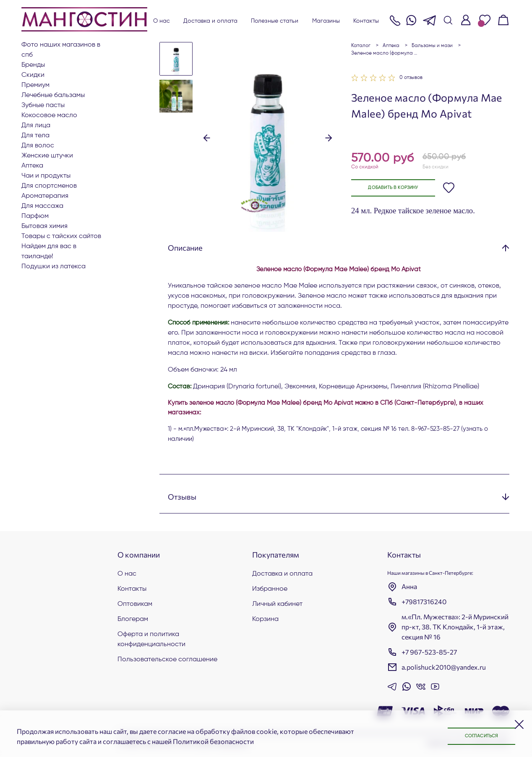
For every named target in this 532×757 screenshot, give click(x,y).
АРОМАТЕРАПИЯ (45, 196)
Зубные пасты (43, 105)
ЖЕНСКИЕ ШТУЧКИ (47, 156)
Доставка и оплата (210, 21)
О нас (162, 21)
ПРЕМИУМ (35, 85)
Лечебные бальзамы (53, 95)
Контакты (366, 21)
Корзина (265, 619)
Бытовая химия (44, 226)
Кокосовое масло (49, 115)
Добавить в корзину (398, 188)
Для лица (36, 126)
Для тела (35, 136)
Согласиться (477, 736)
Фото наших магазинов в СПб (61, 50)
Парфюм (35, 216)
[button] (207, 137)
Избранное (270, 589)
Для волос (38, 146)
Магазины (326, 21)
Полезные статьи (275, 21)
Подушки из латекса (53, 267)
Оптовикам (135, 604)
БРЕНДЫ (33, 65)
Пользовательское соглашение (167, 660)
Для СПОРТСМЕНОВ (49, 186)
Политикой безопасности (213, 741)
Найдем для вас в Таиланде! (49, 251)
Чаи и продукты (46, 176)
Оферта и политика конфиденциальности (151, 639)
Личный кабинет (277, 604)
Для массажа (42, 206)
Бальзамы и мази (432, 46)
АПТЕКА (32, 166)
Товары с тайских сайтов (61, 236)
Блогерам (133, 619)
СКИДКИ (33, 75)
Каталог (361, 46)
